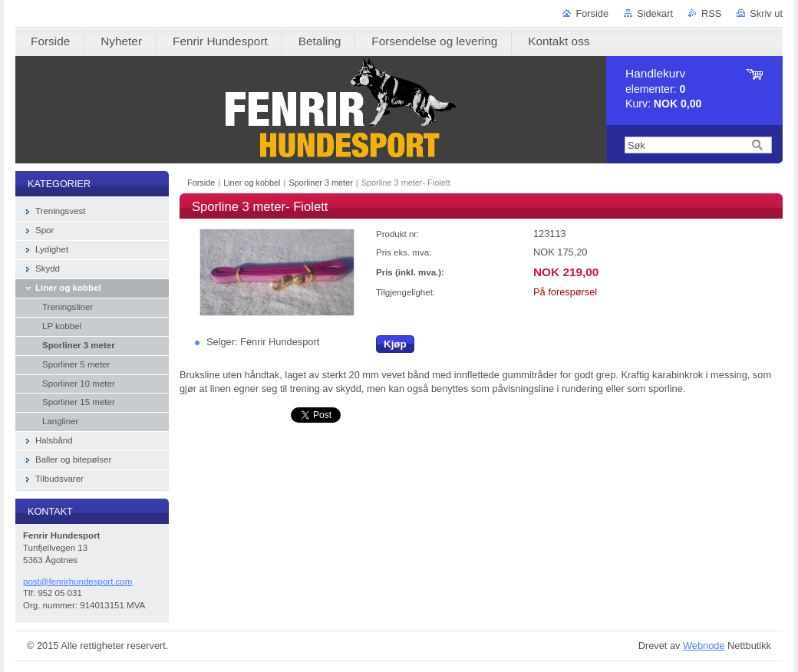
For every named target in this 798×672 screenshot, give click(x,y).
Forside (592, 13)
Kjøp (395, 344)
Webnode (704, 646)
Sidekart (655, 13)
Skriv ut (766, 13)
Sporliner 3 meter (320, 183)
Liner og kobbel (252, 183)
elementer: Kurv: (663, 89)
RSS (711, 13)
